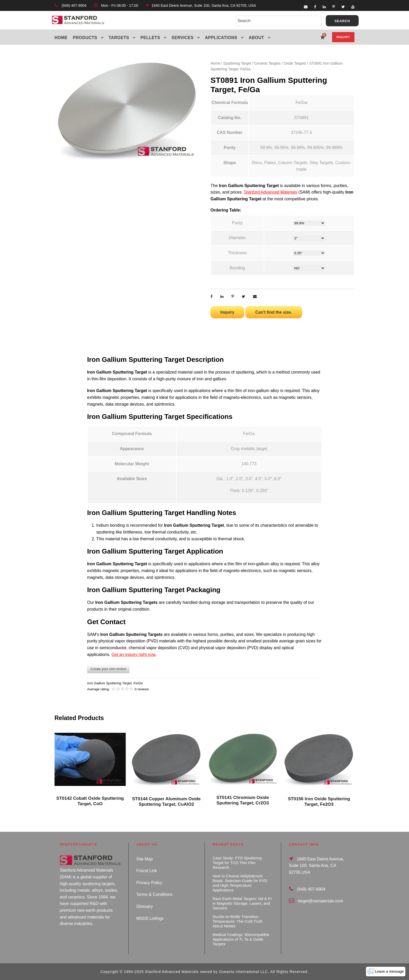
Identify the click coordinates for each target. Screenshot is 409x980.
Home (61, 38)
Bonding (237, 268)
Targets (119, 38)
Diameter (237, 238)
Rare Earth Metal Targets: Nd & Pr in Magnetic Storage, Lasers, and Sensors (242, 903)
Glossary (145, 906)
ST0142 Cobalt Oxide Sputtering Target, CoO (90, 801)
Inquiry (343, 37)
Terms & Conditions (155, 894)
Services (183, 38)
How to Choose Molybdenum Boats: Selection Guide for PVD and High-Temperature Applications (240, 883)
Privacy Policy (149, 883)
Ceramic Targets (267, 63)
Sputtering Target (237, 63)
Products (85, 38)
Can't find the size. (274, 312)
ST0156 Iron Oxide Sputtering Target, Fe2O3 (319, 801)
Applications (221, 38)
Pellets (151, 38)
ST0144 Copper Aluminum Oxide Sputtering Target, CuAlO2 (166, 801)
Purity (237, 223)
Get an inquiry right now (133, 655)
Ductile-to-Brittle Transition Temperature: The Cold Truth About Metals (237, 921)
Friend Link (147, 871)
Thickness (237, 253)
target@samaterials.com (321, 901)
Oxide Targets (295, 63)
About (256, 38)
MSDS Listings (150, 918)
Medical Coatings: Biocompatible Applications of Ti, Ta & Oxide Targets (241, 939)
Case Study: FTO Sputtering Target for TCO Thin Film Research (237, 863)
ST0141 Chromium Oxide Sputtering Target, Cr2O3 (243, 800)
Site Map (145, 859)
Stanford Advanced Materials (271, 192)
